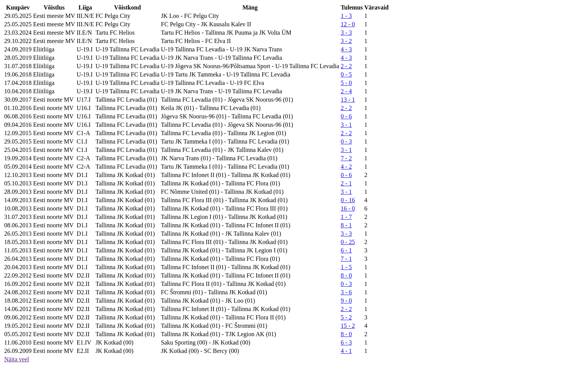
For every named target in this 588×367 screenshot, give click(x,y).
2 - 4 (346, 91)
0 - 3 (346, 141)
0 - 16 (348, 200)
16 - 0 (348, 208)
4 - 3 (346, 49)
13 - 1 (348, 100)
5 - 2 (346, 317)
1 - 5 (346, 267)
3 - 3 (346, 33)
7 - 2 (346, 158)
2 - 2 (346, 66)
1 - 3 (346, 16)
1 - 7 (346, 217)
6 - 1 (346, 250)
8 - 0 (346, 275)
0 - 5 (346, 74)
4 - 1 (346, 351)
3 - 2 (346, 41)
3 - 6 (346, 292)
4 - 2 (346, 167)
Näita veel (17, 359)
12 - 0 (348, 24)
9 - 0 (346, 301)
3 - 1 (346, 125)
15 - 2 (348, 326)
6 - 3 (346, 342)
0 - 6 (346, 116)
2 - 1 (346, 183)
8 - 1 (346, 225)
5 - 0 (346, 83)
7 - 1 (346, 259)
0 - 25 (348, 242)
